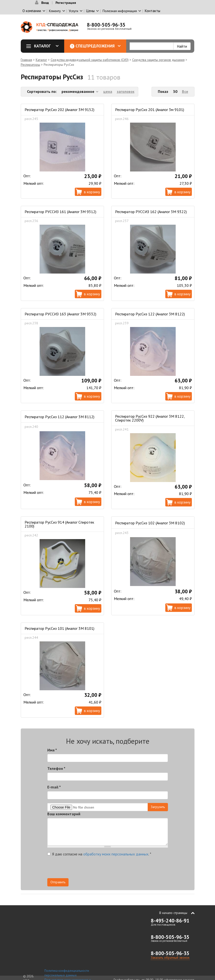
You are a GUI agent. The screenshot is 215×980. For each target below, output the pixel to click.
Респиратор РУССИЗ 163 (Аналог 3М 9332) (60, 314)
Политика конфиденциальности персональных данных (67, 973)
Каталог (44, 46)
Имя (52, 750)
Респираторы (30, 65)
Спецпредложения (98, 46)
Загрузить (158, 807)
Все (185, 91)
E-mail (54, 787)
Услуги (73, 11)
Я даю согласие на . (99, 854)
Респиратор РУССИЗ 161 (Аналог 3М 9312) (60, 212)
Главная (26, 60)
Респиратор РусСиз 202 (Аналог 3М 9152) (59, 110)
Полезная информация (120, 11)
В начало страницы (173, 913)
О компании (32, 11)
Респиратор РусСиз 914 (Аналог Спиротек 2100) (59, 524)
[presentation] (125, 869)
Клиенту (55, 11)
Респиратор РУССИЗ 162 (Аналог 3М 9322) (151, 212)
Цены (90, 11)
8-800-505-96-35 (106, 25)
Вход (45, 3)
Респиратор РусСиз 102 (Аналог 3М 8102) (150, 523)
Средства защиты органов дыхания (158, 60)
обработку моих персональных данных (116, 854)
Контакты (153, 11)
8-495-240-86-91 (170, 921)
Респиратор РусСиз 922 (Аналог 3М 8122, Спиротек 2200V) (150, 418)
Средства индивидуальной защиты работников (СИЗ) (90, 60)
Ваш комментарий (64, 814)
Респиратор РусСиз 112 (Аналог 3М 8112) (59, 417)
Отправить (58, 882)
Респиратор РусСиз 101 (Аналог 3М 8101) (59, 628)
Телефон (56, 768)
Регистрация (66, 3)
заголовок (126, 91)
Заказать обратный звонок (170, 958)
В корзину (92, 192)
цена (108, 91)
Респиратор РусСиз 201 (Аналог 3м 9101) (150, 110)
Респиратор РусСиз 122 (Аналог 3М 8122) (150, 314)
